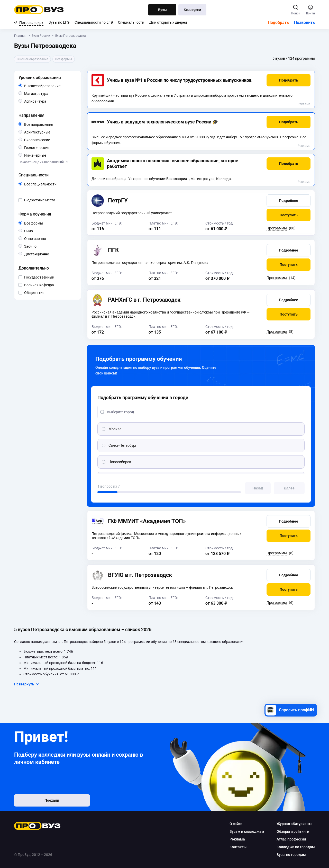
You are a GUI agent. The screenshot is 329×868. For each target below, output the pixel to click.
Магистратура (48, 93)
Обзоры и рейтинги (293, 831)
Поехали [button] (48, 801)
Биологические (49, 140)
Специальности (131, 22)
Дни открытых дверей (168, 22)
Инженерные (46, 155)
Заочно (36, 246)
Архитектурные (49, 132)
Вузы (162, 10)
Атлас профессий (291, 839)
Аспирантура (46, 101)
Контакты (238, 847)
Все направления (49, 124)
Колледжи (192, 10)
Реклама (304, 104)
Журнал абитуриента (295, 824)
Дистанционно (49, 254)
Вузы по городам (291, 855)
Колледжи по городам (296, 847)
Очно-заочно (41, 239)
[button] (289, 80)
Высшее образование (49, 86)
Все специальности (49, 184)
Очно (33, 231)
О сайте (236, 824)
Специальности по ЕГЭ (94, 22)
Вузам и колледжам (247, 831)
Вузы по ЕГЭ (59, 22)
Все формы (39, 223)
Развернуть (27, 684)
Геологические (49, 147)
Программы (277, 228)
